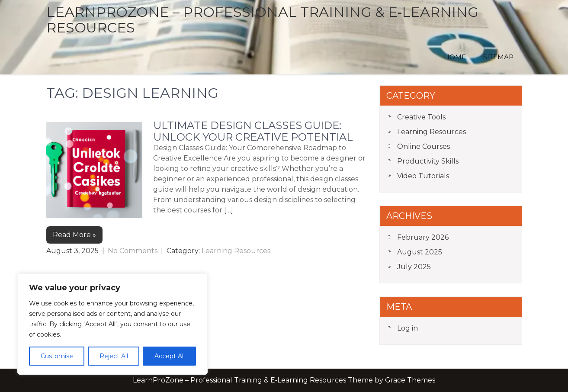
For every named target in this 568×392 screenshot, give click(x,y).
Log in (408, 328)
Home (455, 57)
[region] (112, 324)
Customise (57, 356)
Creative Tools (421, 117)
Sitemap (498, 57)
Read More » (74, 235)
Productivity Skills (428, 161)
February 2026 (423, 237)
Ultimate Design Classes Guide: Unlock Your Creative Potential (253, 131)
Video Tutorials (423, 176)
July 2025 (414, 267)
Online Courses (424, 146)
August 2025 (420, 252)
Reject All (114, 356)
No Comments (133, 251)
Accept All (170, 356)
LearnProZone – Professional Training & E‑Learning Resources (263, 20)
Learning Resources (236, 251)
